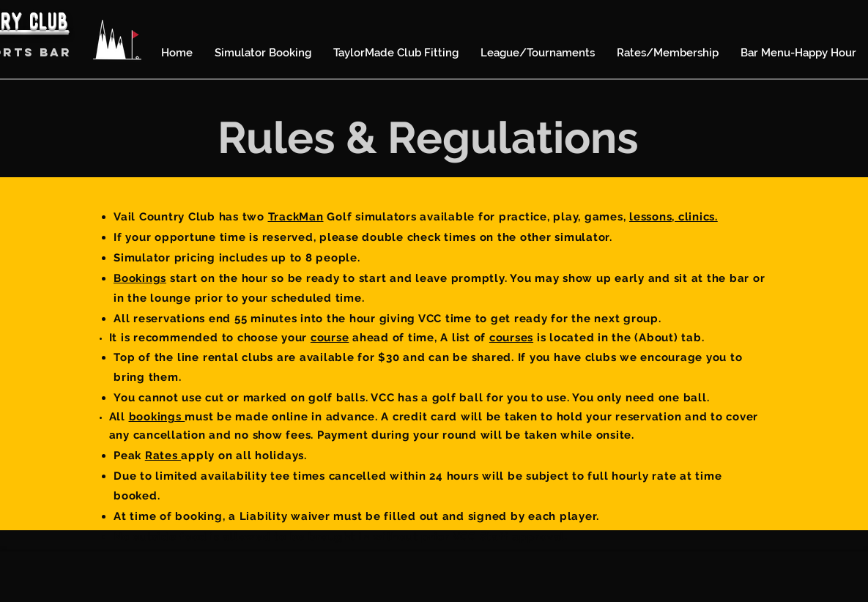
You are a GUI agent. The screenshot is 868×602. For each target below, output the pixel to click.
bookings (157, 417)
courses (511, 338)
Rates (163, 456)
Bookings (140, 278)
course (330, 338)
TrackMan (296, 217)
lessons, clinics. (674, 217)
